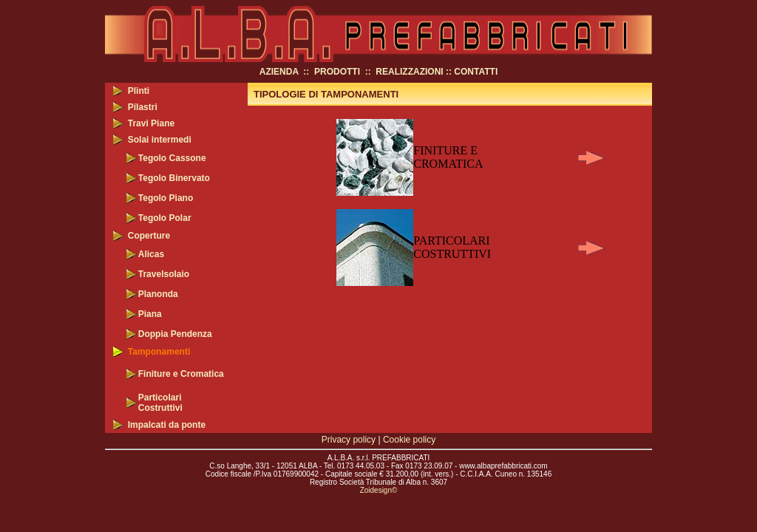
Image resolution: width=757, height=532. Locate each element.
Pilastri (143, 107)
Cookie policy (409, 440)
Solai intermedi (160, 140)
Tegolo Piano (166, 198)
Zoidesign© (379, 490)
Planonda (158, 294)
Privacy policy (349, 440)
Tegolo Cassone (172, 158)
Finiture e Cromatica (181, 374)
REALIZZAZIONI (409, 72)
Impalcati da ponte (167, 425)
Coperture (149, 236)
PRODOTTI (337, 72)
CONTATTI (476, 72)
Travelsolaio (164, 274)
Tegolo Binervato (174, 178)
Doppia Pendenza (175, 334)
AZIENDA (279, 72)
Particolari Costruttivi (160, 403)
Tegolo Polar (165, 218)
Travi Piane (151, 123)
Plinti (139, 91)
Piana (150, 314)
